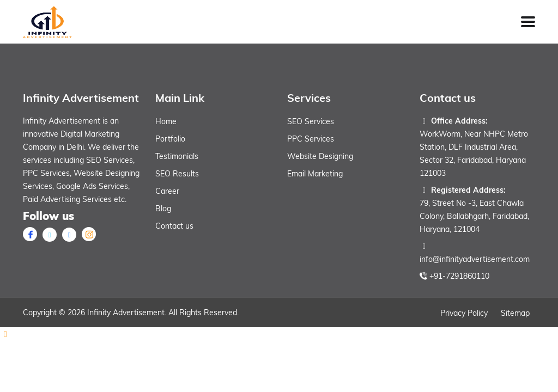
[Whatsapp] (279, 334)
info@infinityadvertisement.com (475, 259)
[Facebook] (30, 234)
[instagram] (89, 234)
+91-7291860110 (459, 276)
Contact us (174, 226)
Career (167, 191)
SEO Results (177, 174)
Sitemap (515, 313)
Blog (163, 209)
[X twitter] (50, 235)
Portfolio (170, 139)
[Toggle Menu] (528, 22)
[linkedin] (69, 235)
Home (166, 121)
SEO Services (311, 121)
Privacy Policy (464, 313)
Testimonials (177, 156)
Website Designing (320, 156)
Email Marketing (315, 174)
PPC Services (311, 139)
